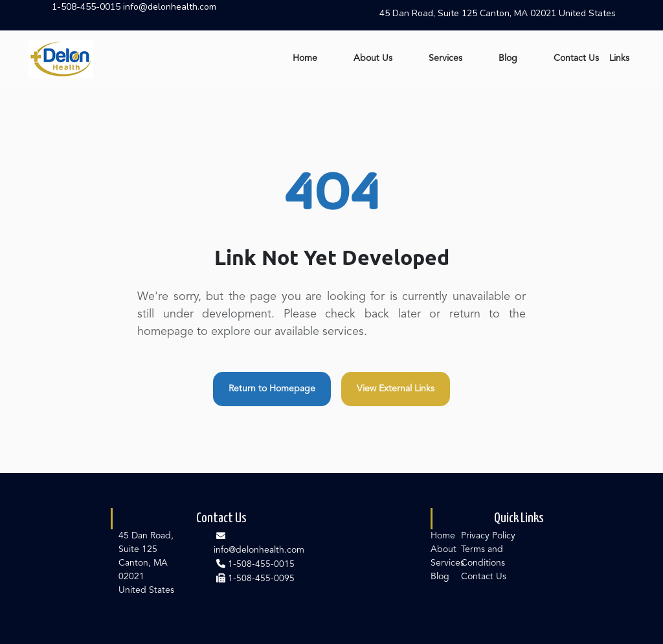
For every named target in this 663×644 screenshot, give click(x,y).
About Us (373, 58)
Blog (508, 58)
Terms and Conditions (483, 556)
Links (619, 58)
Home (305, 58)
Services (445, 58)
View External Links (396, 389)
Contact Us (576, 58)
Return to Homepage (272, 389)
